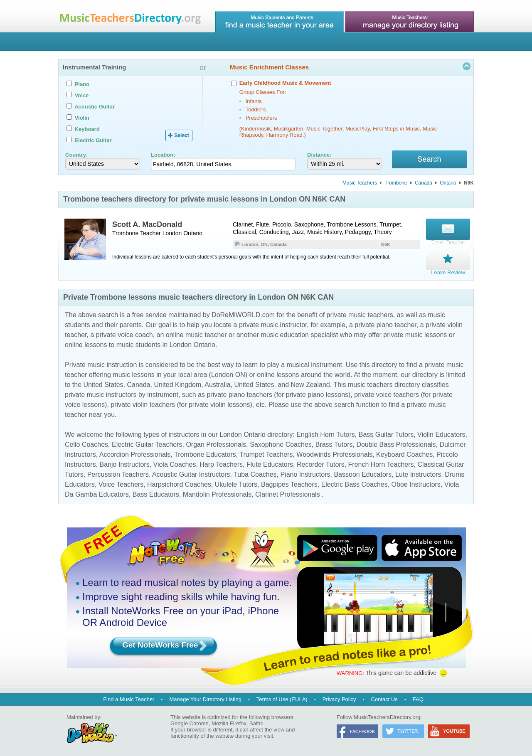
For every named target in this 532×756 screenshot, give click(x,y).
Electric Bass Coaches (355, 483)
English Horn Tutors (326, 433)
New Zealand (310, 383)
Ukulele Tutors (236, 483)
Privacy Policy (339, 698)
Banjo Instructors (125, 463)
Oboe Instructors (416, 483)
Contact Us (384, 698)
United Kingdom (177, 383)
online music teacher (196, 334)
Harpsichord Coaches (179, 483)
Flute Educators (270, 463)
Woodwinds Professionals (334, 453)
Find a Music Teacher (129, 698)
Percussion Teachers (118, 473)
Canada (424, 184)
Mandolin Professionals (217, 493)
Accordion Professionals (135, 453)
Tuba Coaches (255, 473)
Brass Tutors (334, 443)
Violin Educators (441, 433)
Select (181, 135)
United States (103, 383)
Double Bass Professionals (396, 443)
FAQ (418, 698)
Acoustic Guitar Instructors (191, 473)
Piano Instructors (305, 473)
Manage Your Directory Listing (205, 698)
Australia (217, 383)
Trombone (396, 184)
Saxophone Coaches (281, 443)
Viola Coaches (175, 463)
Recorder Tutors (321, 463)
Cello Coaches (86, 443)
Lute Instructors (418, 473)
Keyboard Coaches (404, 453)
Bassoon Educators (363, 473)
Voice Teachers (121, 483)
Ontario (448, 184)
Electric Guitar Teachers (147, 443)
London (172, 234)
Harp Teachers (221, 463)
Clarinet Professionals (288, 493)
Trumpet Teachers (266, 453)
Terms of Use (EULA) (282, 698)
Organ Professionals (216, 443)
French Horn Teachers (381, 463)
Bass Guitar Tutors (386, 433)
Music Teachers (360, 184)
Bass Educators (156, 493)
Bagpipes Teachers (289, 483)
